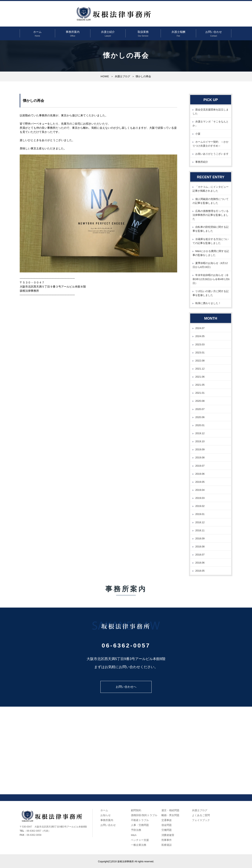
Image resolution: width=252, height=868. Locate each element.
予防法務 (136, 830)
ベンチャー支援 (140, 840)
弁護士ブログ (122, 76)
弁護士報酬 (178, 32)
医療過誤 (167, 845)
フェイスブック (201, 820)
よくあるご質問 (201, 815)
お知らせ (106, 815)
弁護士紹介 (108, 32)
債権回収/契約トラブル (144, 815)
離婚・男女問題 (170, 815)
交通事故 (167, 820)
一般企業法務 (139, 845)
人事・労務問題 (140, 825)
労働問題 (167, 830)
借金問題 (167, 825)
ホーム (37, 32)
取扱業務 (143, 32)
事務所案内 (73, 32)
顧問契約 (136, 810)
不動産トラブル (140, 820)
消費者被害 (168, 835)
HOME (105, 76)
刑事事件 (167, 840)
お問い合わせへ (126, 687)
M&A (134, 835)
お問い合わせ (214, 32)
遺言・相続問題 (170, 810)
